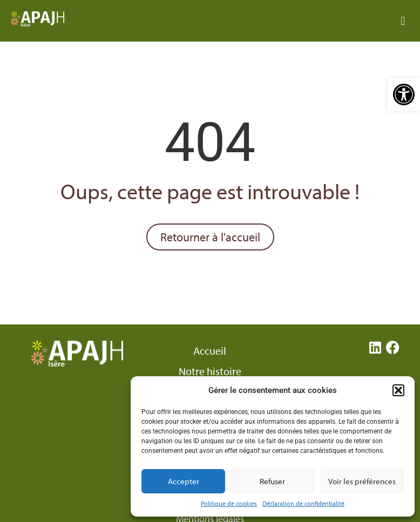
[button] (398, 390)
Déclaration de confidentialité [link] (303, 503)
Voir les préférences (362, 481)
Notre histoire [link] (210, 371)
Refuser (272, 481)
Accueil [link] (210, 351)
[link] (404, 94)
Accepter (184, 481)
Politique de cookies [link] (229, 503)
